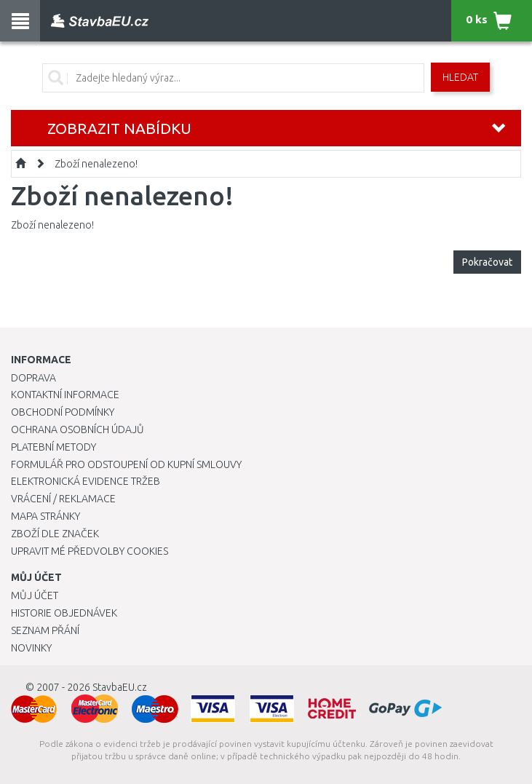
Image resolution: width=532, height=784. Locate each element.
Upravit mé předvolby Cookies (90, 551)
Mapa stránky (45, 516)
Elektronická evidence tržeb (86, 481)
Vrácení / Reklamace (63, 499)
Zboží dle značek (55, 534)
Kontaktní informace (65, 395)
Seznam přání (45, 630)
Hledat (460, 77)
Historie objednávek (64, 613)
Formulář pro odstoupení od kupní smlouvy (126, 464)
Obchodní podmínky (63, 412)
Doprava (33, 378)
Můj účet (35, 595)
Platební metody (53, 447)
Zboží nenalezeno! (96, 164)
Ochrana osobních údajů (78, 429)
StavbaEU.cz (120, 687)
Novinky (31, 648)
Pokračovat (487, 262)
